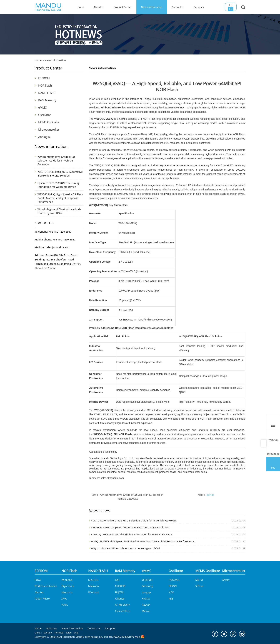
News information (152, 7)
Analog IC (44, 137)
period (211, 495)
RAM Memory (47, 100)
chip (76, 633)
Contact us (178, 7)
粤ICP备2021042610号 (121, 637)
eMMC (42, 108)
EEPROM (44, 78)
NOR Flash (149, 119)
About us (99, 7)
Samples (199, 7)
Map (137, 637)
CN (232, 7)
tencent (48, 633)
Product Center (123, 7)
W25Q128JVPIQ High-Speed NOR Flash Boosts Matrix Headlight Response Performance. (60, 198)
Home (38, 60)
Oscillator (45, 115)
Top (273, 464)
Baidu (69, 633)
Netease (59, 633)
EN (232, 11)
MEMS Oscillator (49, 122)
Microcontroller (49, 130)
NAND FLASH (47, 93)
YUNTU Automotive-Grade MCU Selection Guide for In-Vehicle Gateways (56, 161)
